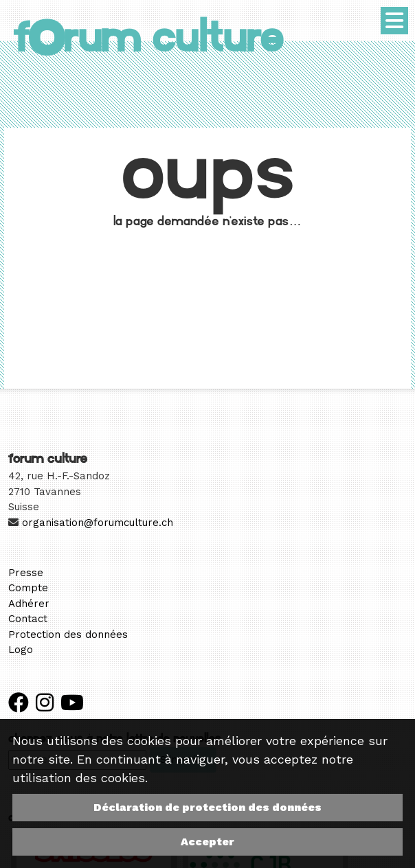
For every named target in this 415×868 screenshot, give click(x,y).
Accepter (207, 842)
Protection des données (68, 635)
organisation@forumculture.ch (98, 523)
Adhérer (29, 604)
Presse (26, 573)
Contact (28, 619)
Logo (21, 650)
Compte (28, 588)
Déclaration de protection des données (207, 807)
